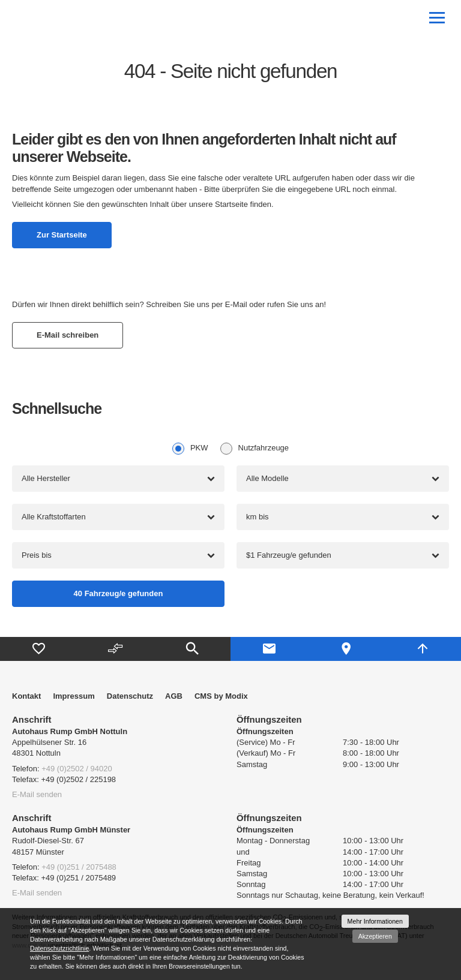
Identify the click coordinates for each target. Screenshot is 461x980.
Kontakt (26, 696)
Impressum (74, 696)
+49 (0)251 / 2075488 (79, 867)
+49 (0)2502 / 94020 (77, 769)
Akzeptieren (375, 936)
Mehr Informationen (375, 921)
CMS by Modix (221, 696)
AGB (174, 696)
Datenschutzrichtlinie (59, 948)
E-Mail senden (37, 794)
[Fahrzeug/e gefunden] (118, 594)
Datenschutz (130, 696)
